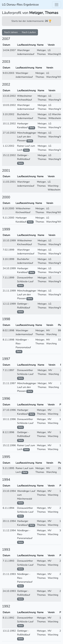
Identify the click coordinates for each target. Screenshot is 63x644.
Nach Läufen (29, 32)
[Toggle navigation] (57, 5)
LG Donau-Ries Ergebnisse (20, 5)
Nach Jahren (11, 32)
